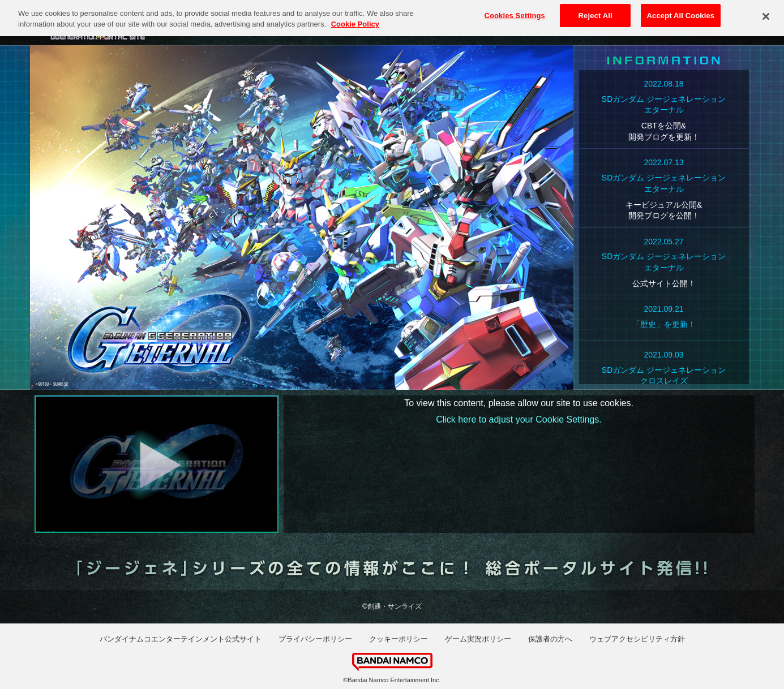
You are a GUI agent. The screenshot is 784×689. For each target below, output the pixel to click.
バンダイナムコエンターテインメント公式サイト (181, 639)
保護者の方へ (550, 639)
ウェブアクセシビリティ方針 (637, 639)
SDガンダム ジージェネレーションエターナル (664, 105)
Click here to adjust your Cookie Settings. (519, 419)
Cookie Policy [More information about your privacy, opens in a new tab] (355, 20)
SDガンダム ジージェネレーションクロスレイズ (664, 376)
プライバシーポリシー (315, 639)
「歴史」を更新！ (664, 324)
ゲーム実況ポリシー (478, 639)
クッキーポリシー (399, 639)
